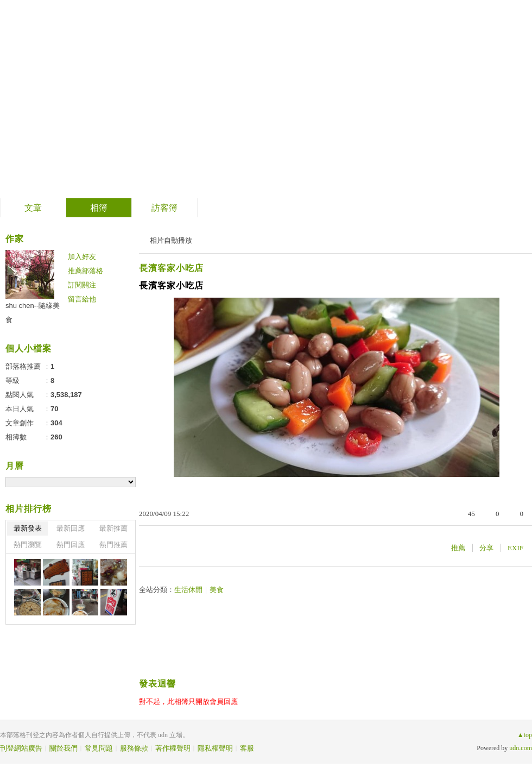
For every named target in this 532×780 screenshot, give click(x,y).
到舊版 (121, 100)
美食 (217, 590)
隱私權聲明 (215, 748)
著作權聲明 (173, 748)
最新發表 (28, 528)
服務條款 (134, 748)
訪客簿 (164, 208)
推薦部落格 (85, 271)
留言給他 (82, 299)
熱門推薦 (113, 545)
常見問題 (99, 748)
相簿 (99, 208)
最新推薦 (113, 528)
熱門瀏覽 (28, 545)
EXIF (515, 548)
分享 (486, 548)
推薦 (458, 548)
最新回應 (71, 528)
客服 (247, 748)
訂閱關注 (82, 285)
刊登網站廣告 (21, 748)
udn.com (521, 748)
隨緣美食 (54, 95)
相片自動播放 (171, 240)
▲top (525, 735)
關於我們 (64, 748)
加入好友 (82, 257)
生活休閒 (188, 590)
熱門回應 (71, 545)
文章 (33, 208)
